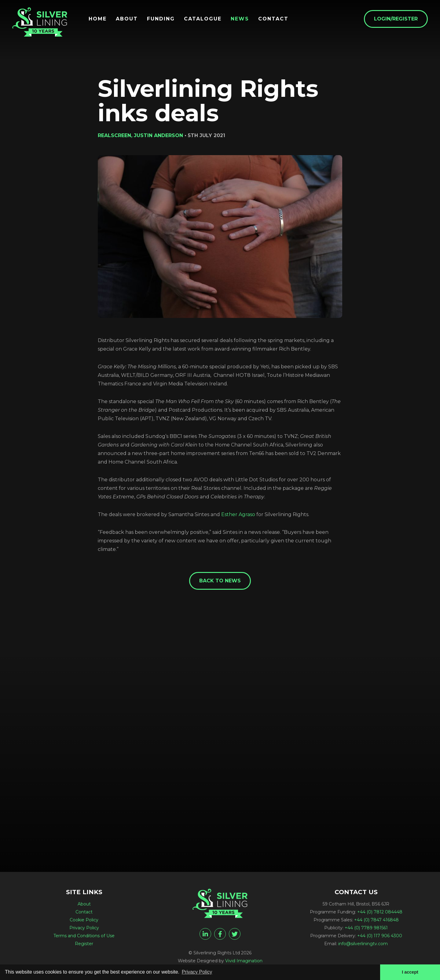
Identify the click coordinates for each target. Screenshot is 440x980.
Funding (161, 19)
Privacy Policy (84, 928)
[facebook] (220, 934)
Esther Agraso (238, 514)
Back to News (220, 581)
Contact (273, 19)
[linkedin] (205, 934)
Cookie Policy (84, 920)
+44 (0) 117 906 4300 (380, 936)
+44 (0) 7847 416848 (376, 920)
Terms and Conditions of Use (84, 936)
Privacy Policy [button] (197, 972)
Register (84, 944)
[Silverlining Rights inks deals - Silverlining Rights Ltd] (40, 22)
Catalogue (203, 19)
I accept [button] (410, 972)
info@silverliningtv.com (363, 944)
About (127, 19)
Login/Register (396, 19)
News (240, 19)
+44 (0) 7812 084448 (380, 912)
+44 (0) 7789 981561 (366, 928)
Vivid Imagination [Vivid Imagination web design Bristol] (244, 961)
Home (98, 19)
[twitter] (235, 934)
